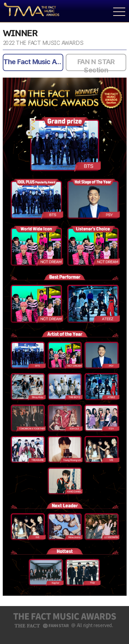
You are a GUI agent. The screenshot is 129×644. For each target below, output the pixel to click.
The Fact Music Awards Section (33, 62)
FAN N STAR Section (96, 64)
